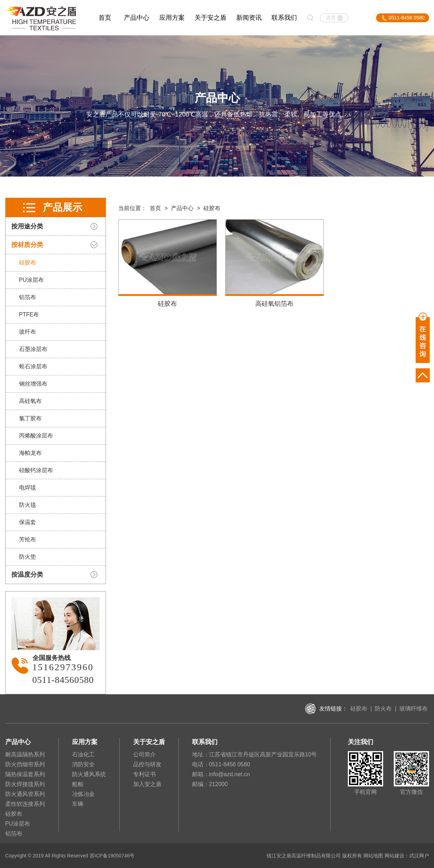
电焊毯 (27, 487)
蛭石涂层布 (33, 366)
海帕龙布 (30, 453)
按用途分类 (27, 226)
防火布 (383, 709)
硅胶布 (27, 263)
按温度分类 (27, 575)
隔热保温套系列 (25, 774)
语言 (331, 18)
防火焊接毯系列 (25, 784)
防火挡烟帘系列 (25, 764)
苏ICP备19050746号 (112, 856)
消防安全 (83, 764)
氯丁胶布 (30, 418)
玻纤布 (27, 332)
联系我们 (284, 18)
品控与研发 (147, 764)
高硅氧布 (30, 401)
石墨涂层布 (33, 349)
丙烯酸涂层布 (36, 436)
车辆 (78, 804)
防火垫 (27, 557)
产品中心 (137, 18)
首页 (105, 18)
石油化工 (83, 754)
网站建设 (394, 856)
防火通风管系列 (25, 794)
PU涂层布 (31, 280)
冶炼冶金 (83, 794)
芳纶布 (27, 539)
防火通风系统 (89, 774)
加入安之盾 (147, 784)
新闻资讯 (249, 18)
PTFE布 (29, 314)
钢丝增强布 (33, 384)
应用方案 (172, 18)
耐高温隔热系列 (25, 754)
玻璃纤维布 (414, 709)
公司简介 (144, 754)
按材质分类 (27, 245)
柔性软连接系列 (25, 804)
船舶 (78, 784)
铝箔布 (27, 297)
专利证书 (144, 774)
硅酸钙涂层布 (36, 470)
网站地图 (373, 856)
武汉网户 (419, 856)
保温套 (27, 522)
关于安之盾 (210, 18)
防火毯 (27, 505)
